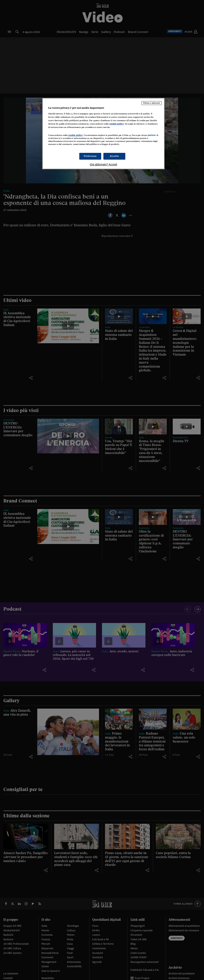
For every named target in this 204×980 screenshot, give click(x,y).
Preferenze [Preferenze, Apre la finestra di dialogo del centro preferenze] (90, 156)
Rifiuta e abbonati (152, 103)
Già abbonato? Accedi (103, 164)
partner (152, 135)
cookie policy (117, 124)
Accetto (114, 156)
